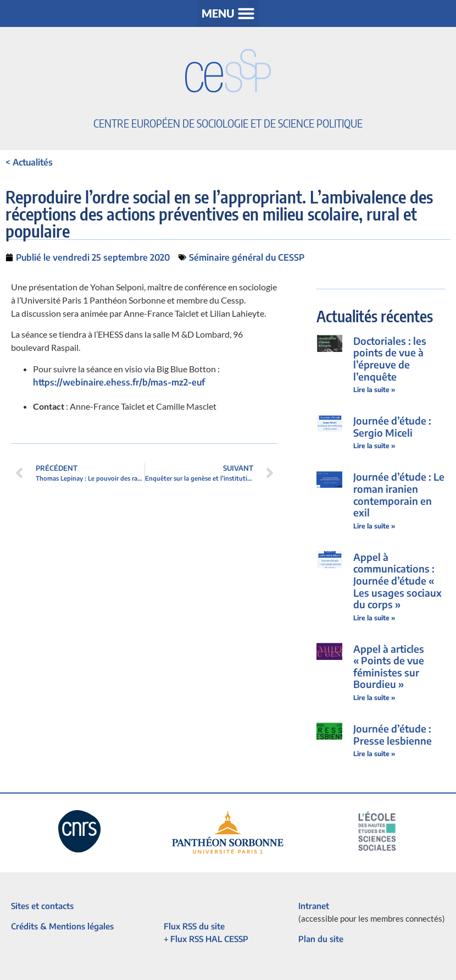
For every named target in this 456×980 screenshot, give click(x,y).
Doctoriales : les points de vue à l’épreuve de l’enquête (390, 359)
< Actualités (29, 162)
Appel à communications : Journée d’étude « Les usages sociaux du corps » (397, 580)
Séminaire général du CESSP (247, 257)
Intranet (314, 906)
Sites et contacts (42, 906)
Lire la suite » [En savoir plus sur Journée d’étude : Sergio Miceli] (374, 446)
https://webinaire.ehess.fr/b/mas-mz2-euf (119, 382)
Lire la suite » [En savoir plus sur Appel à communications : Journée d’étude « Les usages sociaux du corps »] (374, 618)
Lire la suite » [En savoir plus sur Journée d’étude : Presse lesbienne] (374, 754)
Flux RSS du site (194, 926)
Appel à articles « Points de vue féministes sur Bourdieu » (389, 667)
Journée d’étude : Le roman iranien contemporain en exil (399, 494)
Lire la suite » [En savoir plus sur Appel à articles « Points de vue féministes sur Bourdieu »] (374, 698)
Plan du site (321, 939)
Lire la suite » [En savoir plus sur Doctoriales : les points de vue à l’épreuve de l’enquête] (374, 390)
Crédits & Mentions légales (62, 926)
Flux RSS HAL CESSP (209, 939)
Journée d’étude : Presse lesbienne (393, 734)
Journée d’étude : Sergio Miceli (392, 426)
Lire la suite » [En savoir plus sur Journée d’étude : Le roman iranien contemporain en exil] (374, 526)
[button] (228, 13)
